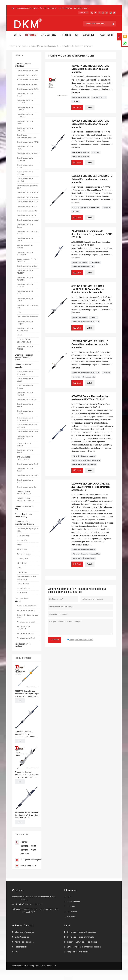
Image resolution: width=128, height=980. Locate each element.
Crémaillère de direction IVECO (28, 197)
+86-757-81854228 (28, 866)
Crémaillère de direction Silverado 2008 (86, 554)
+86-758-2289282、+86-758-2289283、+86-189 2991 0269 (65, 8)
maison (12, 46)
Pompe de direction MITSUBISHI (23, 628)
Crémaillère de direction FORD (27, 142)
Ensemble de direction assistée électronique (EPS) (24, 357)
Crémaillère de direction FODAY (25, 148)
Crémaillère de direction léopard (25, 226)
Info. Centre (66, 35)
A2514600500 (95, 263)
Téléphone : (17, 909)
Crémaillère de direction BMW (27, 84)
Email (77, 107)
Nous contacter (107, 35)
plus (20, 701)
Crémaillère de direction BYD (27, 75)
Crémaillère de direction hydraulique (81, 932)
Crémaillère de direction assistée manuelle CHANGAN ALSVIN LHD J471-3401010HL (25, 734)
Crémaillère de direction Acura (27, 71)
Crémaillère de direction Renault (25, 451)
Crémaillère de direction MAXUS (25, 240)
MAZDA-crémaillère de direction (25, 247)
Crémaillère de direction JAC (27, 206)
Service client (89, 35)
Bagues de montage (24, 554)
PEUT (19, 312)
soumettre (55, 640)
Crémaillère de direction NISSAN (25, 380)
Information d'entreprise (24, 932)
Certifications (72, 912)
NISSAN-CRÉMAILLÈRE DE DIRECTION (27, 260)
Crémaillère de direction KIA (26, 216)
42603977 (76, 102)
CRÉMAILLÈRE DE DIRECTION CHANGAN (25, 500)
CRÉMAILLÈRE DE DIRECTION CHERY (24, 493)
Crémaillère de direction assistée (84, 456)
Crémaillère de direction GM (26, 487)
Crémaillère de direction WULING (25, 348)
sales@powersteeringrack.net (27, 8)
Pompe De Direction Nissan (26, 606)
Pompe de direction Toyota (26, 610)
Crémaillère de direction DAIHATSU (25, 129)
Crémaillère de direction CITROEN (25, 109)
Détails (90, 108)
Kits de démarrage (23, 536)
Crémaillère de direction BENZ (83, 267)
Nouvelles (71, 907)
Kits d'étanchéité (22, 559)
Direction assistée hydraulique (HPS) (27, 187)
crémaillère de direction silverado (84, 558)
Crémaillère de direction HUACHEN (25, 173)
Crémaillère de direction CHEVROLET (86, 208)
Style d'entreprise (22, 937)
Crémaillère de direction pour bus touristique (27, 426)
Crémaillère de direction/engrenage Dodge (26, 136)
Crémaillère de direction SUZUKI (25, 300)
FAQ (17, 952)
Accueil (18, 35)
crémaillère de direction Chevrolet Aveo (86, 460)
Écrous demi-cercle (23, 588)
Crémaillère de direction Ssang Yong (27, 306)
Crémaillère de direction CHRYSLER (25, 116)
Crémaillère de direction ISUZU (28, 193)
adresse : (16, 897)
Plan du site (71, 917)
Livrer (69, 897)
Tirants (19, 568)
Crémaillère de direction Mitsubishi (25, 438)
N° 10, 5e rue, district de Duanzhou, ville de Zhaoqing (38, 898)
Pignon (19, 545)
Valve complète (22, 540)
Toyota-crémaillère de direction (27, 317)
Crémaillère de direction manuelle (45, 46)
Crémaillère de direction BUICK (28, 89)
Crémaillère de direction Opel (27, 266)
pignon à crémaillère (80, 263)
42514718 (94, 318)
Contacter (18, 890)
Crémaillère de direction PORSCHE (25, 279)
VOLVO (19, 335)
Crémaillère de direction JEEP (27, 202)
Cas (77, 35)
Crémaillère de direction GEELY (28, 154)
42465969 (96, 152)
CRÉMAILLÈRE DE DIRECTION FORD (24, 458)
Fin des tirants (22, 572)
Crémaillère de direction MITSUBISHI (25, 253)
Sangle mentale (22, 593)
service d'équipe (73, 902)
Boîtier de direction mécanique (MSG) (27, 616)
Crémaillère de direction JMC (27, 211)
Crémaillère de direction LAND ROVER (27, 233)
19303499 (76, 212)
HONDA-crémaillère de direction (25, 387)
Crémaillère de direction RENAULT (25, 286)
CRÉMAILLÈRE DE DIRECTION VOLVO (24, 341)
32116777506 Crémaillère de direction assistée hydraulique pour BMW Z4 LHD (27, 815)
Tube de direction (23, 584)
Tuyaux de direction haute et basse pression (27, 578)
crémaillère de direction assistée (84, 377)
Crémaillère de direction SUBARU (25, 293)
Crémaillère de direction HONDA (25, 166)
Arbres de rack (22, 563)
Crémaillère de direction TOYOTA (25, 412)
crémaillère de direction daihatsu (25, 444)
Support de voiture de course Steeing (82, 942)
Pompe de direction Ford (25, 633)
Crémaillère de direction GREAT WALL (25, 159)
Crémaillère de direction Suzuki (28, 464)
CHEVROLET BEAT (99, 97)
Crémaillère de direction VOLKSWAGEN (25, 329)
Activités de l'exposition (24, 942)
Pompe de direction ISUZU (26, 622)
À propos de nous (49, 35)
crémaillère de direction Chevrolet (84, 464)
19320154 (106, 373)
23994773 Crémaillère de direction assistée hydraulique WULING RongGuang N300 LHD (27, 694)
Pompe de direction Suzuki (26, 638)
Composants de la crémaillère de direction (84, 947)
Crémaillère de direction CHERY (25, 95)
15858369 (106, 208)
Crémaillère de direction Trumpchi (25, 323)
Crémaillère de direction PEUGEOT (25, 272)
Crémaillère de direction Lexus (27, 220)
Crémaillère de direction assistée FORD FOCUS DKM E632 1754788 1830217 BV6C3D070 (27, 775)
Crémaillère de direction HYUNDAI (25, 180)
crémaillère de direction (81, 97)
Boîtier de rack (22, 549)
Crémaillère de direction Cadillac (25, 122)
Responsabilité (21, 947)
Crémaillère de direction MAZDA (25, 405)
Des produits (31, 35)
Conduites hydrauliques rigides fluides (27, 530)
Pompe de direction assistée (78, 952)
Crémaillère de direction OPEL (27, 476)
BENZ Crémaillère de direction (27, 80)
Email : (15, 904)
